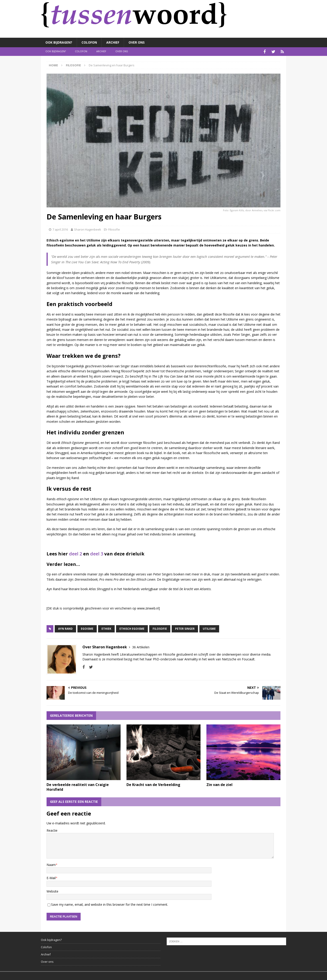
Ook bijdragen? (59, 42)
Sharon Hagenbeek (88, 229)
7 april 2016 (60, 229)
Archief (113, 42)
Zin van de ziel (219, 784)
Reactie (52, 830)
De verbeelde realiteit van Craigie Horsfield (78, 786)
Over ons (137, 42)
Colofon (89, 42)
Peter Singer (185, 628)
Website (52, 891)
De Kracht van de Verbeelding (153, 784)
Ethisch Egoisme (132, 628)
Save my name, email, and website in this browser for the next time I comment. (110, 904)
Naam (51, 864)
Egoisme (87, 628)
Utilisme (209, 628)
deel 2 (76, 553)
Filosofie (114, 229)
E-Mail (51, 877)
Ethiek (106, 628)
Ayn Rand (65, 628)
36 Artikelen (141, 646)
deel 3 (97, 553)
